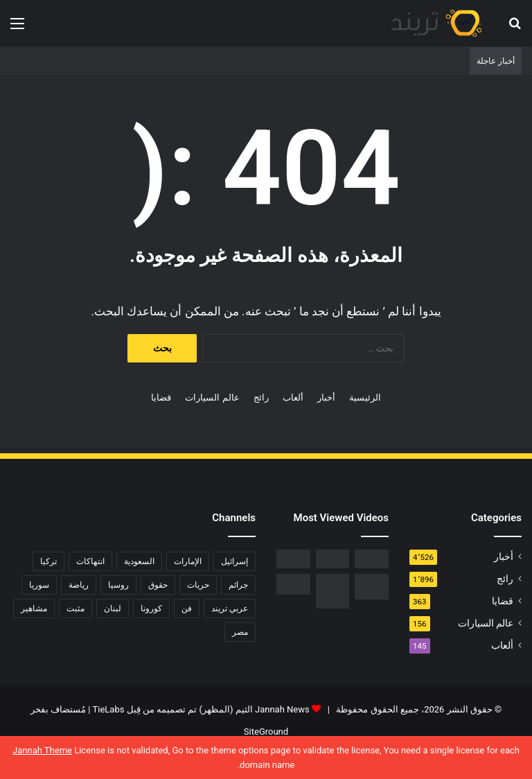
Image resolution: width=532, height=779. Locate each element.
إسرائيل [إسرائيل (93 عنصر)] (234, 561)
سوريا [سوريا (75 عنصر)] (39, 585)
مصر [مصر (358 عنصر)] (240, 632)
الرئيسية (365, 397)
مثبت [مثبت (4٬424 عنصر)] (76, 609)
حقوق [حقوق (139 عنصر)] (158, 585)
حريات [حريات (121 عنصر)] (198, 585)
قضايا (161, 397)
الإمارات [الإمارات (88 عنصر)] (188, 561)
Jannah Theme (42, 750)
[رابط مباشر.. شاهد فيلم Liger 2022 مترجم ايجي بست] (372, 559)
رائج (261, 397)
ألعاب (293, 397)
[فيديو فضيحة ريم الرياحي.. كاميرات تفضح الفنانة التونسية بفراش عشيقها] (293, 559)
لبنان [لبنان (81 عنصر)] (113, 609)
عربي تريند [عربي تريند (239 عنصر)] (230, 609)
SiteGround (266, 732)
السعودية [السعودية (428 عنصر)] (139, 561)
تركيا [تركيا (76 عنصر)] (48, 561)
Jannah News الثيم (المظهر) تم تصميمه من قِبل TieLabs (201, 709)
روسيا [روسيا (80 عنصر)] (118, 585)
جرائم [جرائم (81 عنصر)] (238, 585)
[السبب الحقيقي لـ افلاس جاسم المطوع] (333, 591)
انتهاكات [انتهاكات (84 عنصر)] (90, 561)
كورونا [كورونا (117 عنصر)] (151, 609)
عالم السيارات (212, 397)
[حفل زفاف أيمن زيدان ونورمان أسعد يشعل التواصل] (293, 584)
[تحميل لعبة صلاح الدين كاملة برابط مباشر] (372, 587)
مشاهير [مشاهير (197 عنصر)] (34, 609)
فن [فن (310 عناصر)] (187, 609)
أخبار (326, 397)
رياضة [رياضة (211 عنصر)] (79, 585)
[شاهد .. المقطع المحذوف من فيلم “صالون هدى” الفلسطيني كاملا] (333, 559)
